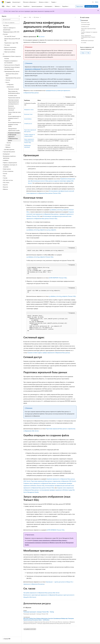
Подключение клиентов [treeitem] (14, 98)
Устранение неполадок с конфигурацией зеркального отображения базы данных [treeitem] (14, 137)
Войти (97, 2)
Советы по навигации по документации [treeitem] (9, 29)
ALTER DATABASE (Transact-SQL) (56, 530)
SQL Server (36, 17)
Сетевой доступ (28, 124)
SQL (30, 17)
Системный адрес (86, 24)
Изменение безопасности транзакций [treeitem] (12, 108)
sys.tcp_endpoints (51, 230)
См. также (84, 43)
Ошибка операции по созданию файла (89, 33)
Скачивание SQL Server (91, 6)
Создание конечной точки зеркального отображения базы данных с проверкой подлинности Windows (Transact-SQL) (50, 214)
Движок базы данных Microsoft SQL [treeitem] (12, 40)
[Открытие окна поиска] (93, 2)
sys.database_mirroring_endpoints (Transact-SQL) (40, 257)
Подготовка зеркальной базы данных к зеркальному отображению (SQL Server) (53, 481)
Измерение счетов (29, 110)
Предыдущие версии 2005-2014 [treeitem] (11, 32)
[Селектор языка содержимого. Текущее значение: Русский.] (5, 641)
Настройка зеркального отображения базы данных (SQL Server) (41, 593)
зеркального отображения (33, 69)
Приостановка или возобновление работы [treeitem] (14, 92)
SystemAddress (28, 119)
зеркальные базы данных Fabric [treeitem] (12, 75)
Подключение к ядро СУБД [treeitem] (11, 43)
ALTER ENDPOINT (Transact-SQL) (58, 278)
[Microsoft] (3, 2)
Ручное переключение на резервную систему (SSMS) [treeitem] (15, 124)
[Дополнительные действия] (75, 17)
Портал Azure (80, 6)
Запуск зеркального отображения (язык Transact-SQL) (29, 141)
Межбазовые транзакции (87, 40)
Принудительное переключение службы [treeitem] (14, 130)
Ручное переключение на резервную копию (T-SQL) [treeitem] (15, 118)
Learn (25, 17)
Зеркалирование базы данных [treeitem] (13, 78)
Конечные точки (28, 114)
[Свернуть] (19, 16)
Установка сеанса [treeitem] (13, 95)
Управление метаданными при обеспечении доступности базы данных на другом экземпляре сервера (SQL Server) (52, 181)
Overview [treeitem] (7, 59)
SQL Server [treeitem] (6, 25)
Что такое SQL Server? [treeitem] (10, 36)
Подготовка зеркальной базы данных (88, 29)
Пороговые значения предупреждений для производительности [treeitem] (13, 102)
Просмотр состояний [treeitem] (13, 89)
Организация (84, 20)
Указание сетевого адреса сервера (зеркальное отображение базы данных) (49, 353)
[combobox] (11, 19)
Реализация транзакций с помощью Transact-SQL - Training (39, 612)
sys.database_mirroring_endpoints (36, 230)
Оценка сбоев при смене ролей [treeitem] (14, 113)
